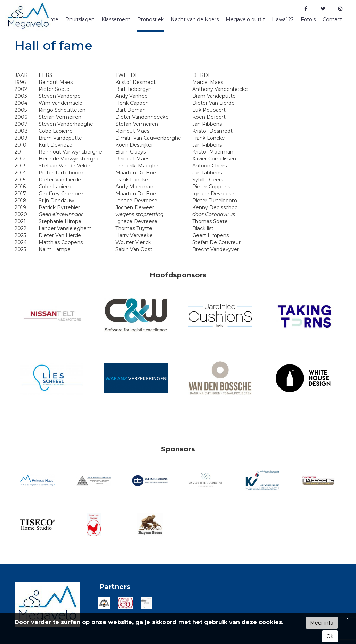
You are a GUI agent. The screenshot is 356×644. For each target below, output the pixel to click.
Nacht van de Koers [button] (195, 19)
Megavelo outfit (245, 19)
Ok (330, 636)
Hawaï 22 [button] (283, 19)
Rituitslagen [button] (80, 19)
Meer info (322, 623)
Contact (332, 19)
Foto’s (308, 19)
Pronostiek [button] (151, 19)
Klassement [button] (116, 19)
